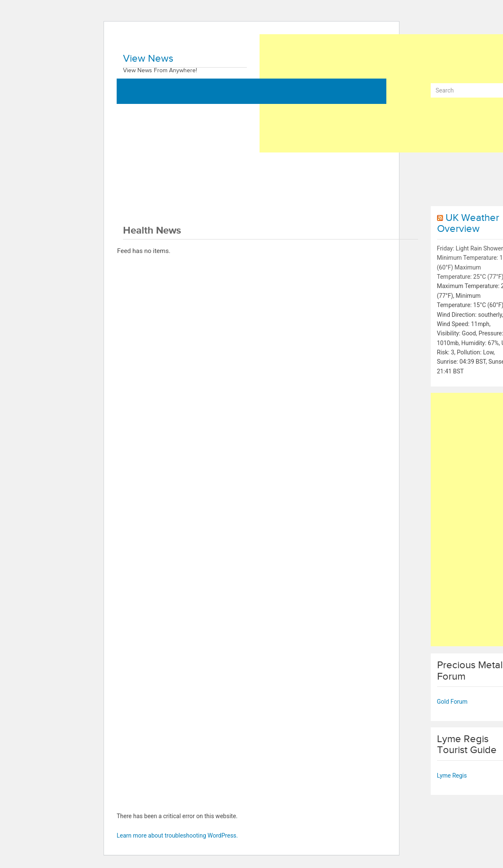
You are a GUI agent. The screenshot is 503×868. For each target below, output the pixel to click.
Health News (247, 168)
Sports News (362, 168)
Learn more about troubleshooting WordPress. (177, 835)
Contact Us (210, 193)
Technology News (305, 168)
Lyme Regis (452, 775)
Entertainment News (152, 193)
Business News (194, 168)
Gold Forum (452, 702)
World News (141, 168)
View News (148, 59)
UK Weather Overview (468, 223)
